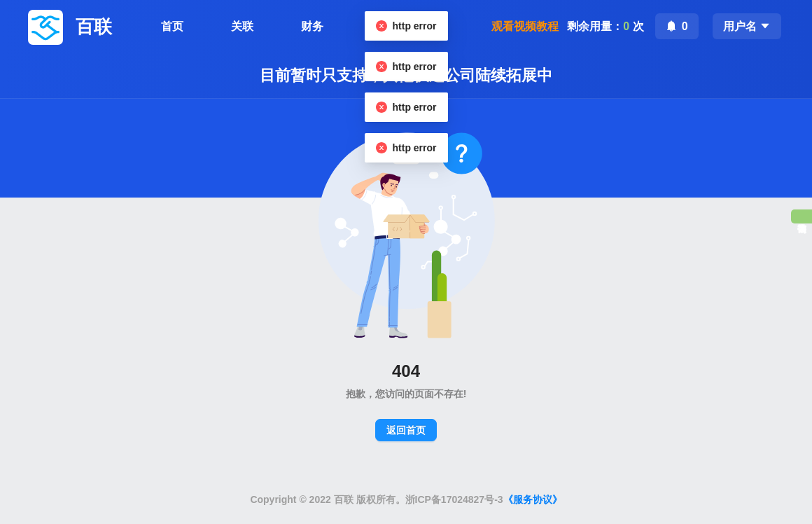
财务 (312, 26)
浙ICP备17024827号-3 (454, 499)
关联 (242, 26)
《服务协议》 (533, 499)
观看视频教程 (525, 26)
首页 (172, 26)
